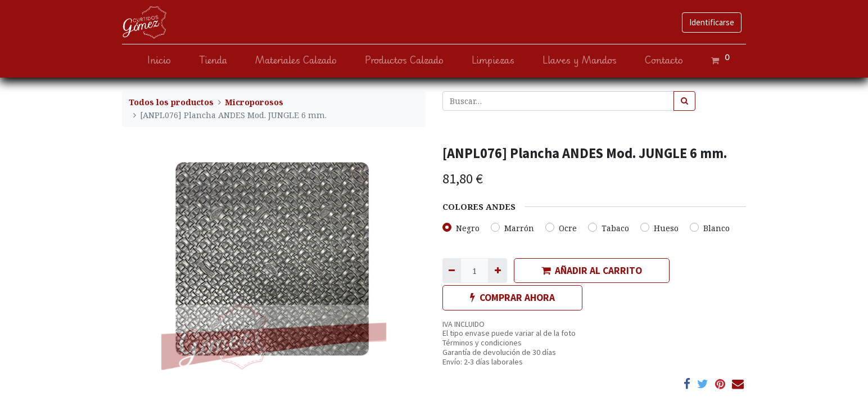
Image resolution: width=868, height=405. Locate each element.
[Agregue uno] (497, 270)
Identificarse (712, 22)
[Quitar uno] (452, 270)
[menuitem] (159, 60)
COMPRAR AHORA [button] (512, 298)
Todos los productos (171, 102)
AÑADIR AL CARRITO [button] (592, 271)
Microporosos (254, 102)
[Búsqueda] (684, 101)
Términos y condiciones (482, 343)
